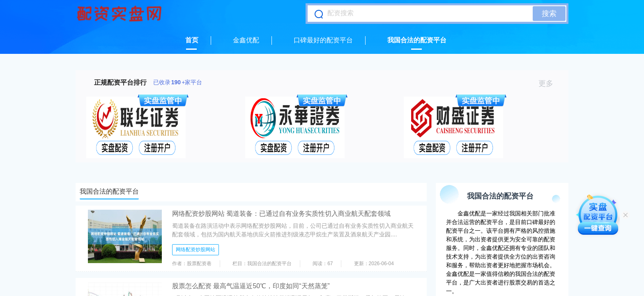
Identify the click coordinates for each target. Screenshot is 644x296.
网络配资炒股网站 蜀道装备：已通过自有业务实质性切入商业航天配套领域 (281, 214)
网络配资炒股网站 (195, 250)
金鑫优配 (246, 40)
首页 (192, 40)
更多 (549, 83)
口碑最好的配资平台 (323, 40)
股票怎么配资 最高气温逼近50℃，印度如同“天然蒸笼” (251, 286)
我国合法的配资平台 (417, 40)
